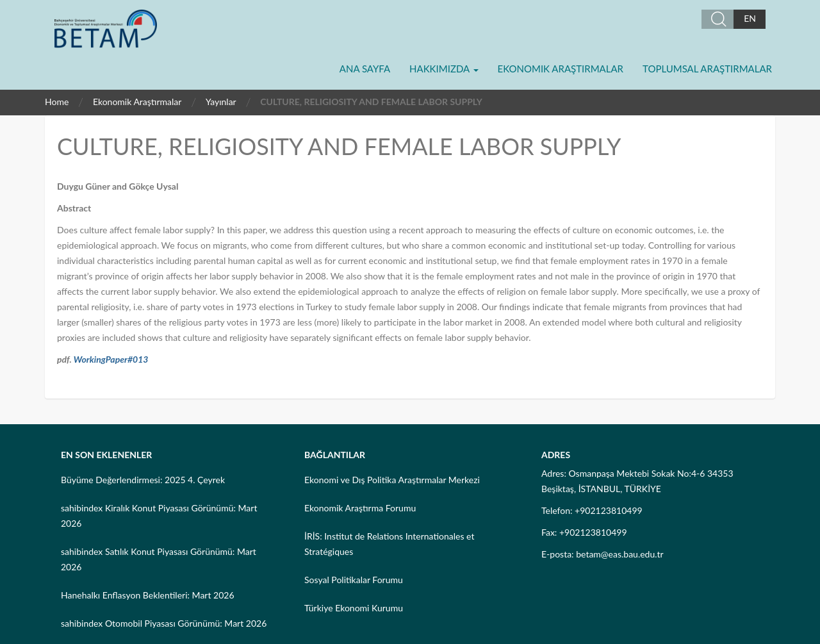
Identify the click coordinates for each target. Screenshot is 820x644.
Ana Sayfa (365, 69)
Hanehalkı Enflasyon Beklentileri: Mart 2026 (148, 595)
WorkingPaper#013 (111, 359)
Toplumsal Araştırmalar (707, 69)
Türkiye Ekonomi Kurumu (354, 608)
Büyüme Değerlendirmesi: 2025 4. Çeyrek (143, 480)
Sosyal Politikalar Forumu (354, 580)
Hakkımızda (444, 69)
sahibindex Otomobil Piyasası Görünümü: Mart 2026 (164, 623)
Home (57, 102)
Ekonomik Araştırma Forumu (360, 508)
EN (750, 18)
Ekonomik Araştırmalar (561, 69)
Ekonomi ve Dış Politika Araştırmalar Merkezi (392, 480)
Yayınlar (221, 102)
